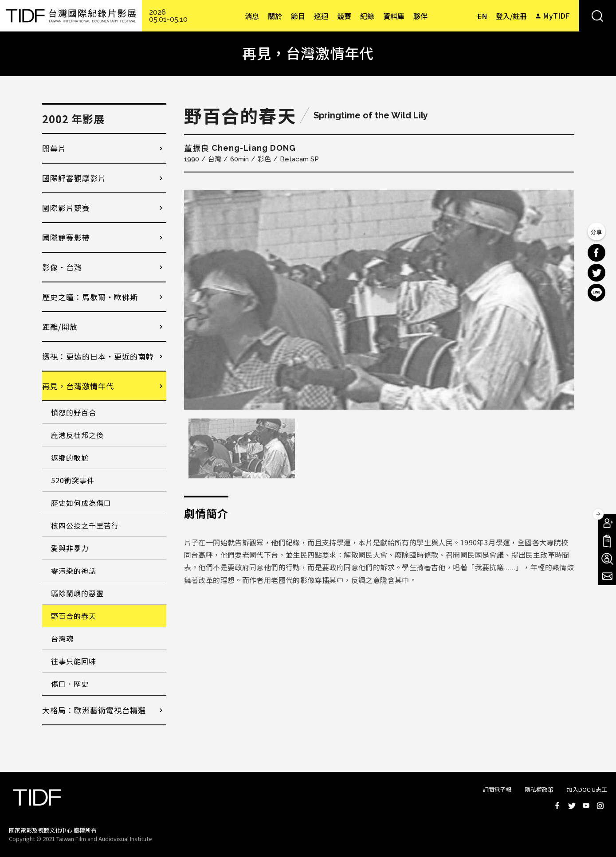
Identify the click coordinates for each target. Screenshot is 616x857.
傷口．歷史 (70, 684)
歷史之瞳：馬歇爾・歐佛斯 (90, 297)
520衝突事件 (73, 480)
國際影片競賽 (66, 208)
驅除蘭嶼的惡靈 (77, 593)
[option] (379, 300)
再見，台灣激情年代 (78, 386)
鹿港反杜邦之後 (77, 435)
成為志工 (607, 559)
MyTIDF (556, 16)
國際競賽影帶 (66, 237)
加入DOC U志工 (587, 789)
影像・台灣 (62, 267)
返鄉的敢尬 (70, 458)
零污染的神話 (74, 571)
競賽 (344, 16)
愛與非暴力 (70, 548)
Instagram (600, 806)
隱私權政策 (539, 789)
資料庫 (394, 16)
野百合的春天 (74, 616)
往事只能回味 (74, 661)
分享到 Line (596, 293)
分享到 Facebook (596, 253)
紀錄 (367, 16)
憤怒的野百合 (74, 412)
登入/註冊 (511, 16)
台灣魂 (62, 638)
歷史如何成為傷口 (81, 503)
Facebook (557, 806)
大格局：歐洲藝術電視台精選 (94, 710)
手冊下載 (607, 541)
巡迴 (321, 16)
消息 (252, 16)
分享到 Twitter (596, 273)
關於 (275, 16)
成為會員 (607, 523)
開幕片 (54, 148)
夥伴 (420, 16)
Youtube (586, 806)
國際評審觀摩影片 (74, 178)
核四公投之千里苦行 (85, 525)
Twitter (572, 806)
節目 (298, 16)
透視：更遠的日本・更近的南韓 (98, 356)
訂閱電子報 (497, 789)
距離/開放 (60, 327)
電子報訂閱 (607, 576)
